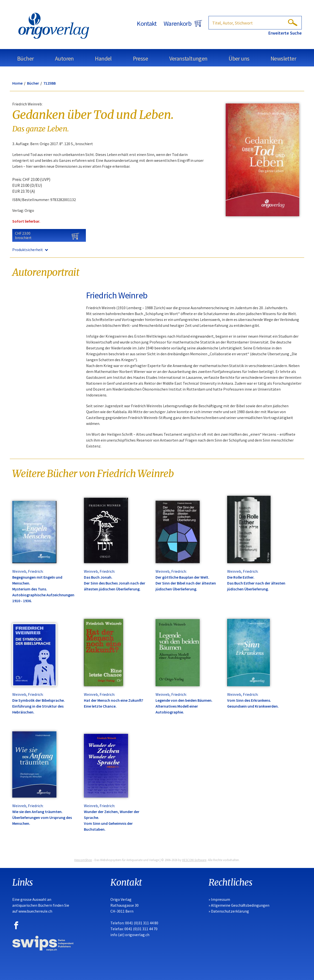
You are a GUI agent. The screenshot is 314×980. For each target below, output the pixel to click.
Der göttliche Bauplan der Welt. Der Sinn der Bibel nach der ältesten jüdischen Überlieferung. (186, 583)
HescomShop (83, 860)
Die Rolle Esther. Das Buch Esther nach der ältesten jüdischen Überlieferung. (256, 583)
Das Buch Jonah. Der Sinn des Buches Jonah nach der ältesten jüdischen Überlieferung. (115, 583)
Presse (140, 58)
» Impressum (219, 899)
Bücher (25, 58)
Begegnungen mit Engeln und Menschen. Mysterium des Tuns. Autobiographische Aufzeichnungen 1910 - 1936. (43, 589)
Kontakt (147, 23)
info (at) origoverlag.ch (130, 935)
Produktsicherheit (30, 250)
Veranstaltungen (188, 58)
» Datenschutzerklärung (229, 911)
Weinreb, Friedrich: (28, 571)
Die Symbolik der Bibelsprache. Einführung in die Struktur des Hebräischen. (39, 706)
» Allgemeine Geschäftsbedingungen (239, 905)
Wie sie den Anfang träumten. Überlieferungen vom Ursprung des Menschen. (42, 817)
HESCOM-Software (194, 860)
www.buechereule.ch (35, 911)
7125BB (50, 83)
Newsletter (283, 58)
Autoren (64, 58)
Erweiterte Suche (285, 33)
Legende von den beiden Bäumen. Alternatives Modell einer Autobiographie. (184, 706)
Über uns (239, 58)
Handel (103, 58)
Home (17, 83)
